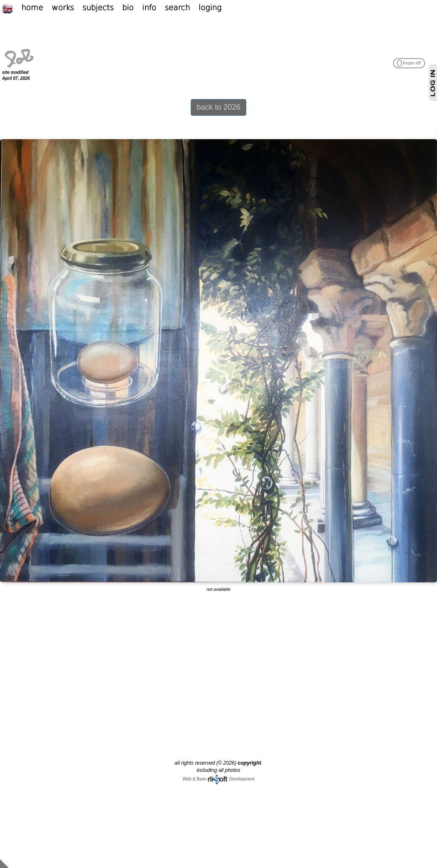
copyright (249, 763)
